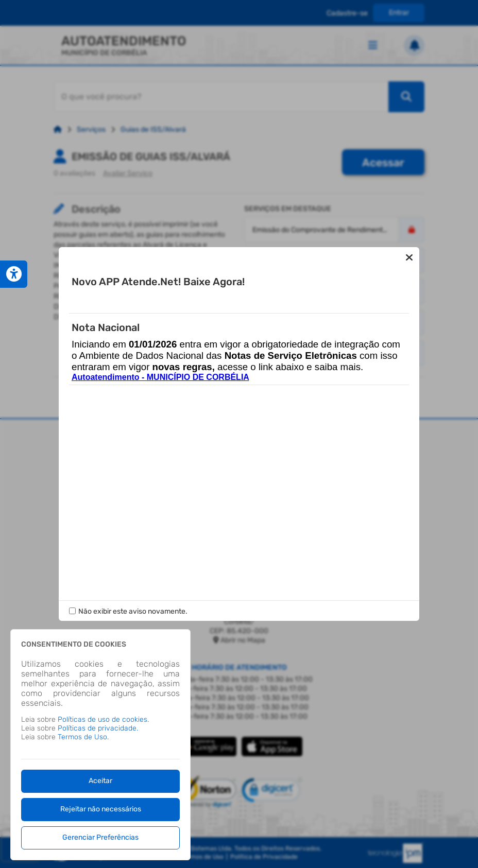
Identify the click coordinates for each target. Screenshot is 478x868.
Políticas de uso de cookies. (103, 719)
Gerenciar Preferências (100, 837)
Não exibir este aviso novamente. (133, 605)
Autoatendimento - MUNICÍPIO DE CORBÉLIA (160, 384)
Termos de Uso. (83, 737)
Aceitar (100, 781)
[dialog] (100, 745)
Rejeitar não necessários (101, 809)
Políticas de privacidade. (98, 728)
